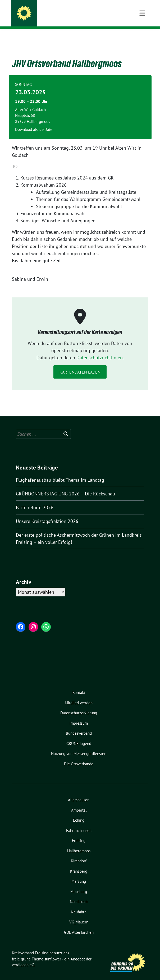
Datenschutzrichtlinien (100, 349)
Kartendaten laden (80, 364)
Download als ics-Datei (34, 121)
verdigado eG (23, 957)
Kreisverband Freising (57, 11)
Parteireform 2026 (35, 499)
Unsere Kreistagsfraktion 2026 (47, 513)
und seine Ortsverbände (56, 18)
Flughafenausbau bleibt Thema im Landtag (60, 472)
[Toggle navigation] (142, 37)
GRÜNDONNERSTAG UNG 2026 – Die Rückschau (65, 486)
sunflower (53, 951)
